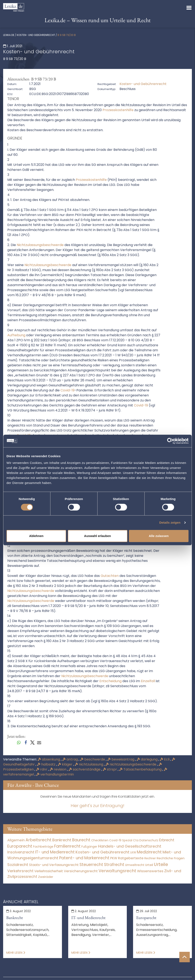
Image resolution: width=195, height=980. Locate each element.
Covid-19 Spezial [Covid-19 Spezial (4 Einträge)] (121, 840)
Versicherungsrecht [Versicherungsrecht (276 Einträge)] (81, 871)
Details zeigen (170, 522)
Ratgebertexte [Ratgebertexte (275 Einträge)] (131, 858)
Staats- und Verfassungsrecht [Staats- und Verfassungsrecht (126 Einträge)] (54, 865)
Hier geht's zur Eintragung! (97, 806)
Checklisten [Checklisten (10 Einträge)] (100, 840)
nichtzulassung (89, 764)
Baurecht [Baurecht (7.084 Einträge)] (81, 840)
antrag (71, 759)
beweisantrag (121, 759)
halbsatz (47, 764)
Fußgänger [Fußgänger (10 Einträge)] (89, 847)
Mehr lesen (16, 953)
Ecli (165, 759)
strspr (110, 769)
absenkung (49, 759)
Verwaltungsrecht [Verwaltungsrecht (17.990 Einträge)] (117, 871)
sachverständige (85, 769)
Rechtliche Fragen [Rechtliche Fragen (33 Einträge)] (171, 858)
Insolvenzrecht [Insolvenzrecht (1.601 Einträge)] (21, 852)
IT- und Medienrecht (88, 918)
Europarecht (146, 918)
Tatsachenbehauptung (141, 769)
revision (58, 769)
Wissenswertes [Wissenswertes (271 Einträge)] (150, 871)
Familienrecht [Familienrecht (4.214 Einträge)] (67, 846)
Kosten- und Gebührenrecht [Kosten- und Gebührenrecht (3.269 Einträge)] (103, 852)
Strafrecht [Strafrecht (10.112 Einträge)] (114, 865)
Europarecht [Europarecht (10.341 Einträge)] (20, 846)
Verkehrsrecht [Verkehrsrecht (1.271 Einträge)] (20, 871)
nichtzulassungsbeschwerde (131, 764)
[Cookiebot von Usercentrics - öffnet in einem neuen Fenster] (170, 441)
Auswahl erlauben (97, 536)
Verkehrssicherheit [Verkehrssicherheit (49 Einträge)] (49, 871)
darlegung (148, 759)
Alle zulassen (159, 536)
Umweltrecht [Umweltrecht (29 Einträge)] (135, 865)
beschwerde (93, 759)
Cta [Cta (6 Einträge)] (136, 840)
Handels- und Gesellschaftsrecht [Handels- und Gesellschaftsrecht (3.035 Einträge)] (130, 846)
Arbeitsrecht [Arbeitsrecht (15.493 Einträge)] (38, 840)
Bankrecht (15, 918)
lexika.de (9, 35)
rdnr (42, 769)
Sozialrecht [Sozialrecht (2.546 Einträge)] (18, 865)
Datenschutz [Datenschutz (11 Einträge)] (149, 840)
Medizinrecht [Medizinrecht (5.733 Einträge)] (149, 852)
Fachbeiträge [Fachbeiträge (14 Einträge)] (43, 847)
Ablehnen (36, 536)
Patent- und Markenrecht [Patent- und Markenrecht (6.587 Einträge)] (84, 858)
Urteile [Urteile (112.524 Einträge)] (161, 864)
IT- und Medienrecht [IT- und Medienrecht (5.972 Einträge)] (55, 852)
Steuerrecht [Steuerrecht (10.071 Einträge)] (91, 865)
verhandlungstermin (55, 774)
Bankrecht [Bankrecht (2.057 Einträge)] (62, 840)
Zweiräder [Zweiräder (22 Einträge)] (46, 877)
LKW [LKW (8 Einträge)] (133, 852)
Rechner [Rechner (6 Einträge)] (150, 858)
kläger (65, 764)
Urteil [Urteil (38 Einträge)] (149, 865)
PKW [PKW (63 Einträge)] (114, 858)
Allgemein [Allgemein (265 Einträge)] (16, 840)
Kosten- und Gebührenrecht (36, 35)
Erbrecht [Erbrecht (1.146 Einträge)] (167, 840)
